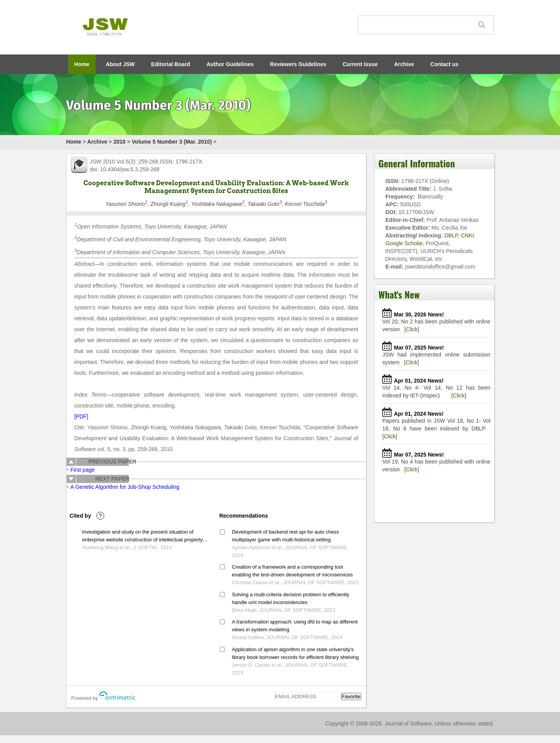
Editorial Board (171, 64)
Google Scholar (404, 243)
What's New (399, 294)
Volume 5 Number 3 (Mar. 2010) (172, 142)
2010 (120, 142)
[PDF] (81, 416)
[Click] (412, 329)
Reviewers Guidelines (298, 64)
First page (82, 470)
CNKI (467, 235)
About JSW (120, 64)
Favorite (351, 696)
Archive (404, 64)
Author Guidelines (230, 64)
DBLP (451, 235)
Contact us (444, 64)
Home (82, 64)
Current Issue (360, 64)
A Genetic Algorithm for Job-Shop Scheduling (125, 487)
